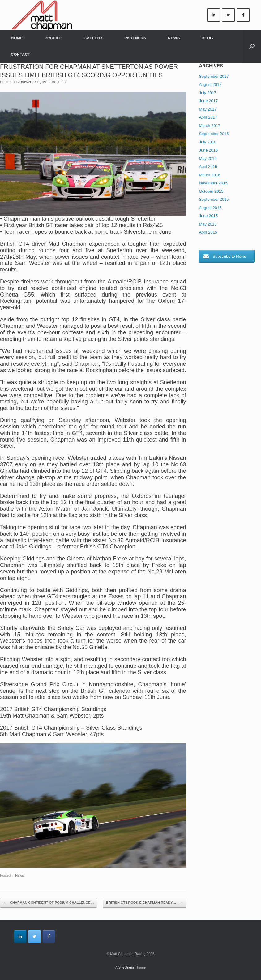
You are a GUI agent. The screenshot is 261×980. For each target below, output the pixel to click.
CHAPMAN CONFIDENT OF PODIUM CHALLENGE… (49, 903)
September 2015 (214, 199)
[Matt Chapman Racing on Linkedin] (214, 15)
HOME (17, 38)
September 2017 (214, 76)
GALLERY (93, 38)
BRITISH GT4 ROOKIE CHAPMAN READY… (144, 903)
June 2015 (208, 216)
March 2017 (210, 126)
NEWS (174, 38)
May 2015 (208, 224)
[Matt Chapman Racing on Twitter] (228, 15)
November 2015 (213, 183)
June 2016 (208, 150)
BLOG (208, 38)
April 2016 (208, 167)
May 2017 (208, 109)
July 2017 (208, 93)
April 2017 (208, 117)
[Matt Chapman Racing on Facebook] (243, 15)
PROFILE (53, 38)
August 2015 (210, 208)
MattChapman (54, 82)
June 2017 (208, 101)
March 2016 (210, 175)
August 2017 (210, 84)
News (19, 875)
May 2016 (208, 158)
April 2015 (208, 232)
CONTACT (21, 54)
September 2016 (214, 134)
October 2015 (211, 191)
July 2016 (208, 142)
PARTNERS (135, 38)
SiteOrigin (126, 967)
